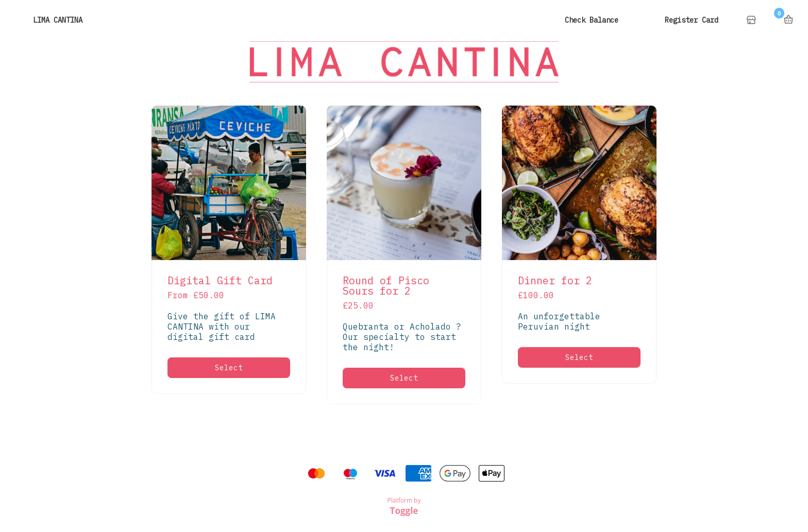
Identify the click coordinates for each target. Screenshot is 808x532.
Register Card (692, 20)
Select (229, 368)
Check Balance (592, 20)
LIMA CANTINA (58, 20)
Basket (788, 20)
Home (752, 21)
